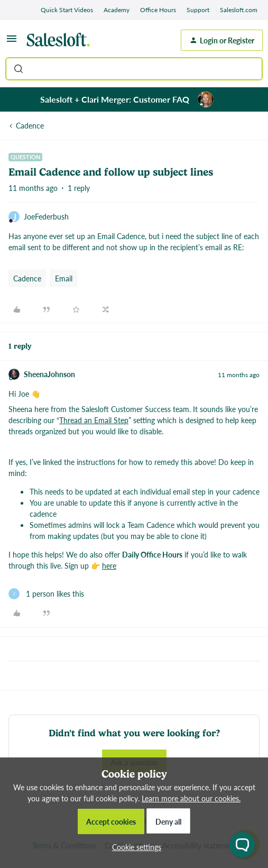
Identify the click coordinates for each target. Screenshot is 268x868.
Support (198, 10)
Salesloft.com (239, 10)
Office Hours (158, 10)
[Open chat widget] (242, 845)
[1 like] (46, 594)
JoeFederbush (46, 216)
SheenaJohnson (49, 374)
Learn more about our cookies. (191, 798)
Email (64, 278)
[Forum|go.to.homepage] (61, 40)
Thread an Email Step (94, 420)
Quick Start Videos (67, 10)
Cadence (30, 125)
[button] (12, 42)
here (109, 565)
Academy (117, 10)
